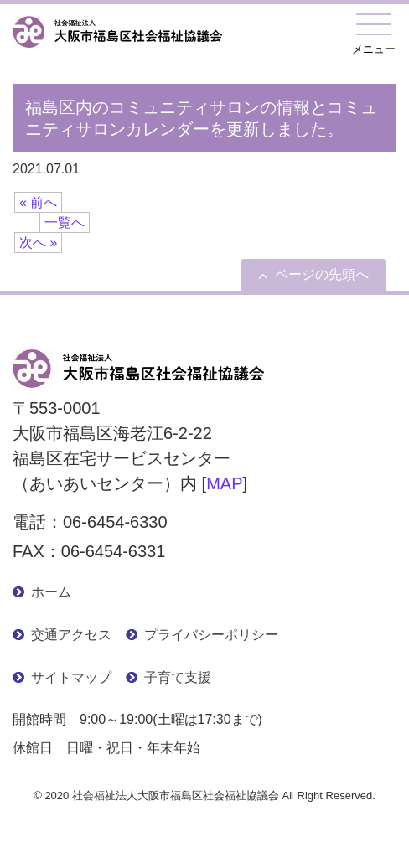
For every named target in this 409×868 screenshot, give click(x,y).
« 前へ (38, 202)
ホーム (51, 592)
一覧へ (65, 222)
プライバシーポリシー (211, 635)
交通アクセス (71, 635)
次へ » (38, 243)
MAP (224, 483)
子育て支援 (178, 677)
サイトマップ (71, 677)
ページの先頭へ (322, 274)
